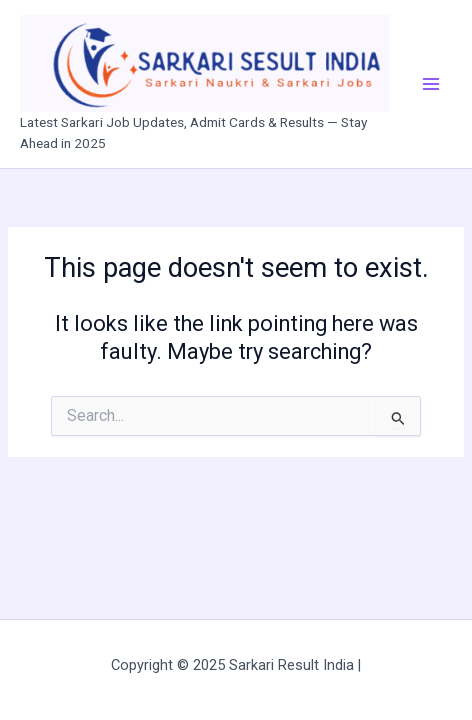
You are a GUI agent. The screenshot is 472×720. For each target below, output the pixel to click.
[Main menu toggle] (431, 84)
